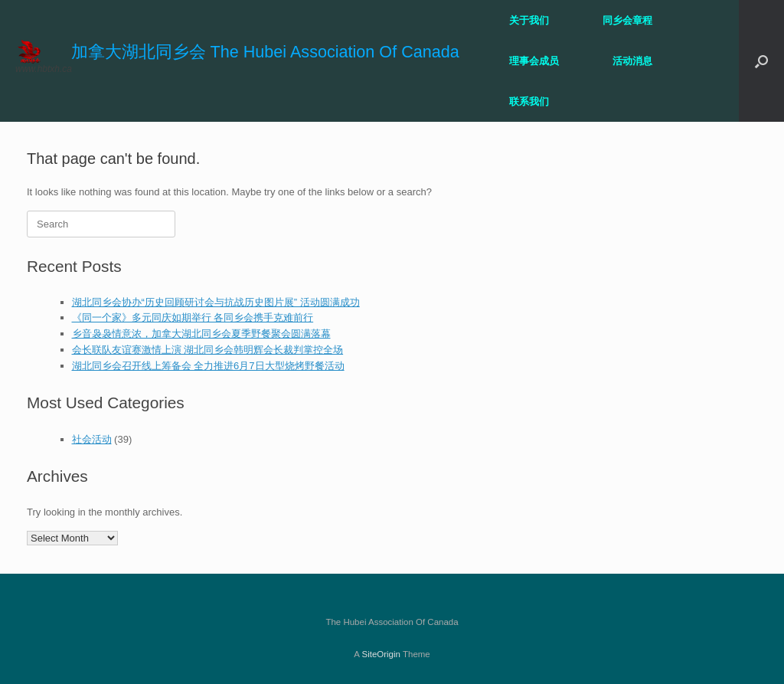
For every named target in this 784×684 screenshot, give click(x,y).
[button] (761, 61)
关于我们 (529, 20)
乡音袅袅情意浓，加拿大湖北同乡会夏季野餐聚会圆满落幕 (201, 334)
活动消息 (632, 61)
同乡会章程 (627, 20)
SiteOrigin (381, 654)
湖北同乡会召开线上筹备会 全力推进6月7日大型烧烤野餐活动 (208, 366)
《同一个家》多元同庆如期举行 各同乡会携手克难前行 (193, 317)
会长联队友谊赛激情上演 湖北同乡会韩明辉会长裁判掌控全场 (208, 350)
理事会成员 (534, 61)
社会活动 (92, 439)
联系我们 (529, 101)
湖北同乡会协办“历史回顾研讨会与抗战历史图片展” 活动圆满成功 (216, 302)
